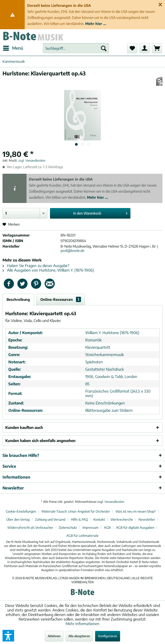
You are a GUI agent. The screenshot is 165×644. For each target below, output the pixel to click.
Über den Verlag (18, 519)
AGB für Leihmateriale (82, 536)
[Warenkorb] (157, 48)
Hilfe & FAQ (79, 519)
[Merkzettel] (132, 48)
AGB (107, 528)
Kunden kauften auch (24, 427)
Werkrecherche (122, 519)
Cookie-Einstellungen (21, 511)
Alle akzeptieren (79, 636)
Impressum (90, 528)
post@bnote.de (72, 251)
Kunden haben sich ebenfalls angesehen (40, 441)
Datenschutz (68, 528)
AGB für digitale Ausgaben (135, 528)
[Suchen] (104, 48)
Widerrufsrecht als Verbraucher (30, 528)
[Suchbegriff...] (76, 48)
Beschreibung (18, 299)
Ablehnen (54, 636)
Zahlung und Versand (50, 519)
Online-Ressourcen (61, 299)
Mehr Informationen (82, 624)
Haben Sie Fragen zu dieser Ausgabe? (36, 266)
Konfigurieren (108, 636)
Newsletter (147, 519)
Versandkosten (114, 502)
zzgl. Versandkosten (32, 160)
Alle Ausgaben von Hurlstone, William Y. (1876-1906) (48, 270)
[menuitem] (13, 48)
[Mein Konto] (145, 48)
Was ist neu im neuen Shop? (136, 511)
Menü (13, 47)
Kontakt (99, 519)
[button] (8, 636)
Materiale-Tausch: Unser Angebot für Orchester (76, 511)
